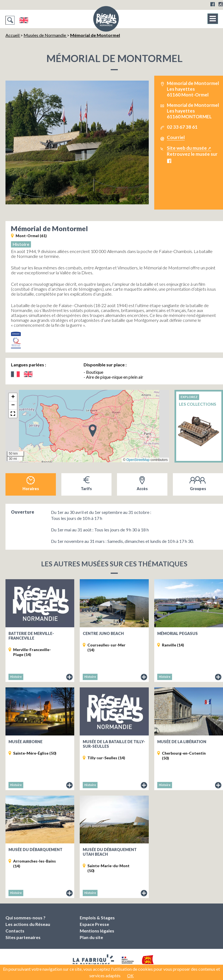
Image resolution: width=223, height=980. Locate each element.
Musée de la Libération (182, 742)
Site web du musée (187, 148)
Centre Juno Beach (103, 633)
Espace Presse (94, 924)
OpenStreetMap (138, 460)
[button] (93, 430)
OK (130, 975)
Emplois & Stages (97, 918)
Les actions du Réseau (28, 924)
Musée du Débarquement (35, 850)
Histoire (21, 244)
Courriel (176, 137)
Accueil (13, 35)
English (24, 20)
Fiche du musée (70, 677)
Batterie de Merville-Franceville (31, 636)
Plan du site (91, 937)
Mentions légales (97, 931)
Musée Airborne (25, 742)
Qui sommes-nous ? (25, 918)
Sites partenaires (23, 937)
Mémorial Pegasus (178, 633)
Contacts (15, 931)
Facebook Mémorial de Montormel (169, 161)
